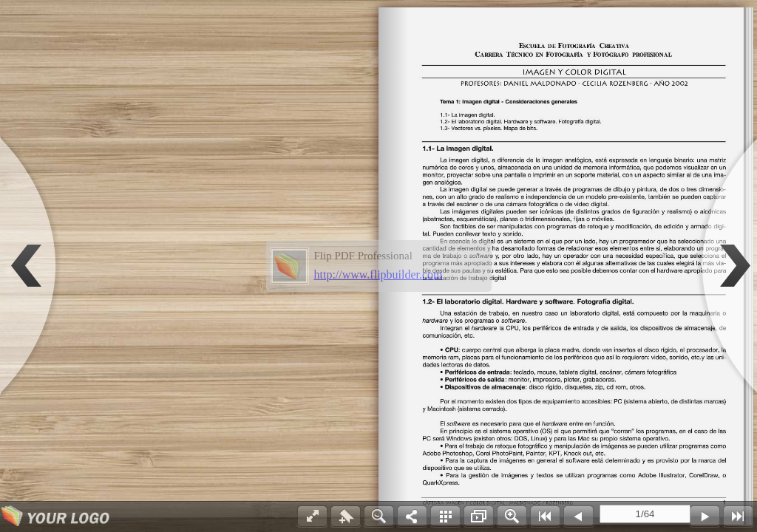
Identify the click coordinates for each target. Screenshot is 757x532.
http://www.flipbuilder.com (378, 274)
